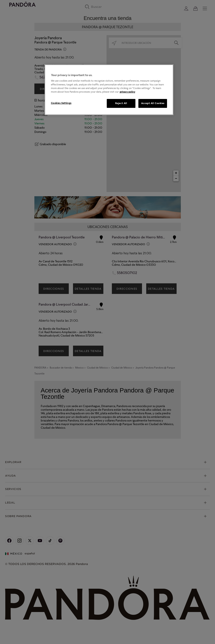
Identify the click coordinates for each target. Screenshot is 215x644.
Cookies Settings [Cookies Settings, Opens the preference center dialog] (61, 103)
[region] (109, 90)
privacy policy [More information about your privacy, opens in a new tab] (127, 92)
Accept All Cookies (153, 103)
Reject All (121, 103)
